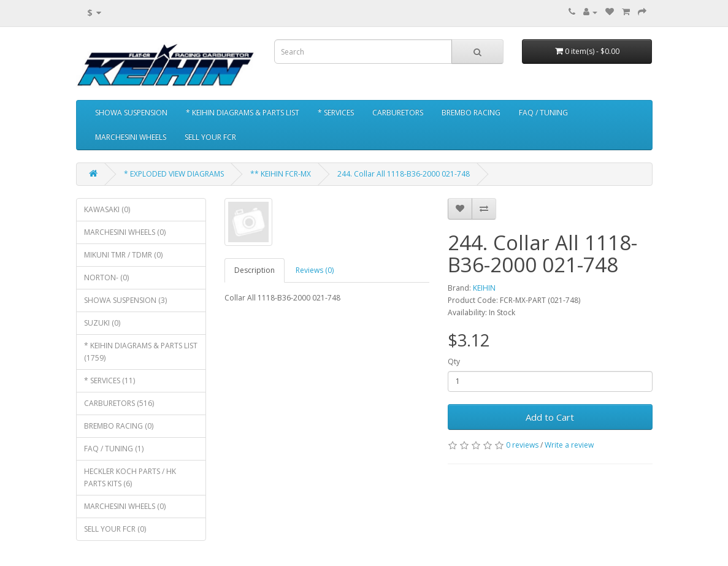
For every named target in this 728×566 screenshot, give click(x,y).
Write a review (569, 445)
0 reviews (522, 445)
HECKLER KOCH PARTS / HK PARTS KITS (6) (130, 477)
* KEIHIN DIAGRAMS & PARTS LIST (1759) (141, 352)
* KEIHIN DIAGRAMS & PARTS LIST (243, 113)
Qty (454, 361)
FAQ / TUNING (543, 113)
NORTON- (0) (106, 277)
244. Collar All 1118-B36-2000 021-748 (404, 174)
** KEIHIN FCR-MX (281, 174)
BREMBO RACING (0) (119, 426)
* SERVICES (336, 113)
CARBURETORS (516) (119, 403)
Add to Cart (550, 417)
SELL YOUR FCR (210, 137)
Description (255, 270)
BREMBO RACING (471, 113)
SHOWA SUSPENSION (131, 113)
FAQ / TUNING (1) (114, 449)
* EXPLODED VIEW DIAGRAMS (174, 174)
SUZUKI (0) (102, 323)
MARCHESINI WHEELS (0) (125, 232)
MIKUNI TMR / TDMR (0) (123, 255)
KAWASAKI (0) (107, 209)
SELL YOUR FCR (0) (115, 529)
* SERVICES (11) (109, 381)
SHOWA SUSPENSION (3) (125, 300)
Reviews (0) (315, 270)
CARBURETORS (398, 113)
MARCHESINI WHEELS (131, 137)
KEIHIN (484, 288)
